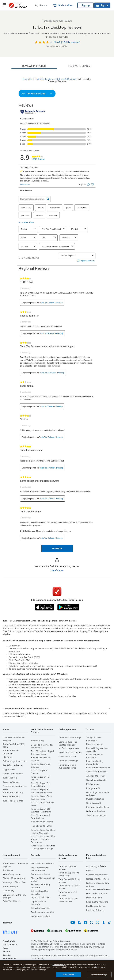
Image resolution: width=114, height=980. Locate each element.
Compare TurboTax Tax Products (14, 738)
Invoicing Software (95, 910)
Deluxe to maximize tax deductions (42, 745)
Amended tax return (96, 776)
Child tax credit (94, 803)
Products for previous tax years (15, 787)
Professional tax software (98, 879)
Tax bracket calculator (41, 874)
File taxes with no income (98, 768)
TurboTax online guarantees (11, 751)
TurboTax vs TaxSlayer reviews (69, 886)
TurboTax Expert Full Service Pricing (40, 784)
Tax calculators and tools (42, 864)
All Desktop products (69, 748)
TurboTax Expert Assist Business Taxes (41, 797)
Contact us (8, 870)
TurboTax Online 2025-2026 (14, 745)
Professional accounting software (98, 883)
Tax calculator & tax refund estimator (40, 868)
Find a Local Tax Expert (42, 822)
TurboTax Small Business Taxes (42, 803)
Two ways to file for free (14, 882)
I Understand (69, 975)
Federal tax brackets (96, 811)
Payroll (89, 871)
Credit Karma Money (13, 774)
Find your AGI (93, 788)
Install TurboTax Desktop (70, 752)
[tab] (34, 66)
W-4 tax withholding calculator (40, 885)
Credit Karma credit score (98, 889)
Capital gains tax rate (96, 780)
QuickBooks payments (97, 875)
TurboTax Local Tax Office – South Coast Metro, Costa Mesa (43, 837)
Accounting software (96, 866)
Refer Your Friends (12, 901)
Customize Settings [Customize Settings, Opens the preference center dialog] (99, 975)
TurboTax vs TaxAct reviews (68, 893)
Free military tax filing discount (41, 758)
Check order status (67, 757)
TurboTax (28, 79)
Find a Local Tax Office (42, 826)
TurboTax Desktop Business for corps (67, 765)
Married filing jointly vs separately (97, 749)
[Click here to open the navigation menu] (4, 5)
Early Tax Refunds (11, 797)
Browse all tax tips (95, 744)
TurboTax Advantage (68, 761)
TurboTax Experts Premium (39, 771)
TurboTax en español (13, 801)
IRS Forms (8, 757)
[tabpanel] (57, 310)
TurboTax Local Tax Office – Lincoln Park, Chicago (43, 846)
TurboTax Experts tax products (41, 764)
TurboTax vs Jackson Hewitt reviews (68, 899)
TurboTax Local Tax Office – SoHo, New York (43, 830)
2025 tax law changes (96, 816)
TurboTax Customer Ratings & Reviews (55, 79)
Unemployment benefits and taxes (98, 793)
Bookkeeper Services (96, 906)
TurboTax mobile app (13, 793)
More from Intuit (94, 898)
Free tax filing (37, 741)
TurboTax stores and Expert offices (40, 816)
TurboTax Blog (10, 778)
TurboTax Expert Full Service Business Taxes (41, 790)
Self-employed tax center (15, 761)
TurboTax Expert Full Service (40, 777)
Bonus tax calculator (40, 908)
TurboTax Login (10, 887)
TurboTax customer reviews (68, 867)
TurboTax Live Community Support (15, 864)
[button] (37, 94)
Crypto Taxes (9, 770)
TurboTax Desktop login (70, 738)
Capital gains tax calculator (39, 902)
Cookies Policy (59, 965)
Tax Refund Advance (13, 765)
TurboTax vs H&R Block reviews (69, 880)
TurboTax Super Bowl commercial (69, 873)
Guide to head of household (94, 755)
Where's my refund (12, 874)
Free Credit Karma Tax (97, 894)
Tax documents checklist (42, 912)
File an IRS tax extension (14, 878)
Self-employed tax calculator (39, 891)
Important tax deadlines (97, 807)
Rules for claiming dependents (95, 762)
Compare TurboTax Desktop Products (68, 742)
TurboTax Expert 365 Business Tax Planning (41, 809)
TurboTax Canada (11, 782)
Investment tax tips (95, 799)
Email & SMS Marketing (97, 902)
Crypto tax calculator (41, 897)
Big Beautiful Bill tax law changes (14, 895)
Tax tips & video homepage (94, 738)
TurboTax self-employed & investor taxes (42, 752)
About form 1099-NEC (97, 772)
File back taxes (93, 784)
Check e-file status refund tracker (43, 879)
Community (8, 891)
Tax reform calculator (41, 916)
